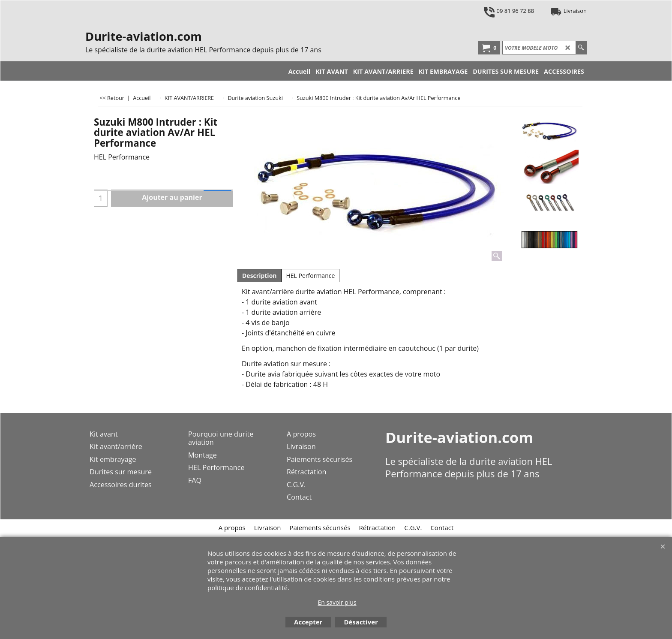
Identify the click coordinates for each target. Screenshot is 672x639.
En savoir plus (337, 602)
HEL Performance (311, 276)
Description (259, 276)
